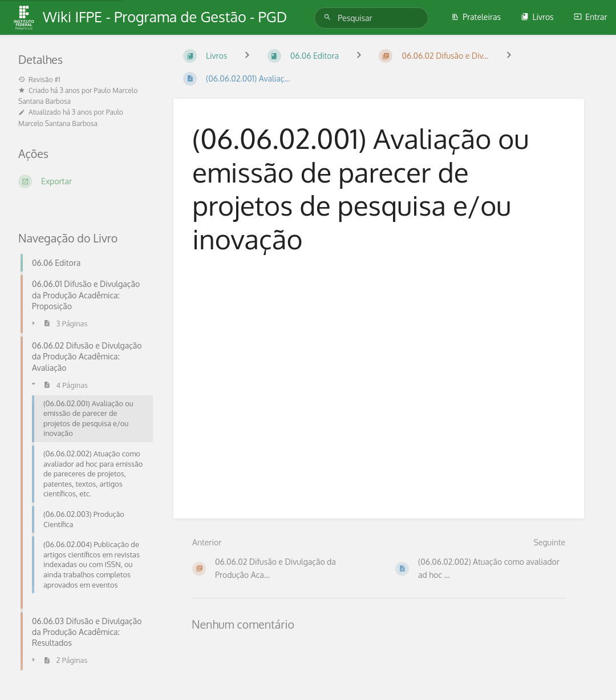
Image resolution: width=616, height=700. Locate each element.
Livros (537, 17)
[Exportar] (82, 181)
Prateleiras (476, 17)
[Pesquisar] (329, 17)
